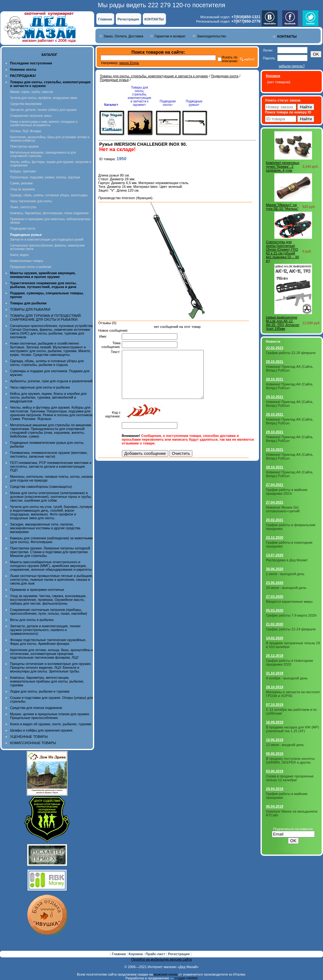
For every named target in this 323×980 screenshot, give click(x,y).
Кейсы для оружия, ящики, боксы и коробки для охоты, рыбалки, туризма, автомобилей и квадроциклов (48, 397)
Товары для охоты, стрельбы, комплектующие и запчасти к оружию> (140, 96)
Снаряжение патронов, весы (31, 116)
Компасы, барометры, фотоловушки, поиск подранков (49, 213)
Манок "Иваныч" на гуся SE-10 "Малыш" (282, 207)
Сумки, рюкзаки (21, 183)
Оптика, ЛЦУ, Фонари (26, 131)
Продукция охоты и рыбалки (31, 267)
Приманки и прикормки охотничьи (37, 590)
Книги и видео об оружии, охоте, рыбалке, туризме (51, 724)
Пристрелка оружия (24, 147)
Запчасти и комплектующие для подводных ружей (47, 240)
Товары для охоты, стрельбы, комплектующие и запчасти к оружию (154, 76)
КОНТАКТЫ (154, 19)
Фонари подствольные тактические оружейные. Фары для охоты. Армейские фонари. (48, 642)
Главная (105, 19)
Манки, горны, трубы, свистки (32, 92)
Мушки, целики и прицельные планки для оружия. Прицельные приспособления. (50, 716)
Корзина (136, 954)
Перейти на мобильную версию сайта (161, 959)
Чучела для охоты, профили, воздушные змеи (44, 98)
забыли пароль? (292, 66)
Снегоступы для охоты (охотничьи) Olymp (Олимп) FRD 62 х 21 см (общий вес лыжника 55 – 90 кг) (282, 251)
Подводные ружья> (194, 103)
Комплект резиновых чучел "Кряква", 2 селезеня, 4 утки (283, 166)
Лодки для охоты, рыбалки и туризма (40, 691)
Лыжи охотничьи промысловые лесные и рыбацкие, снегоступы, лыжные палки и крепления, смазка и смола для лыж (52, 580)
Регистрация (128, 19)
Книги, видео (19, 255)
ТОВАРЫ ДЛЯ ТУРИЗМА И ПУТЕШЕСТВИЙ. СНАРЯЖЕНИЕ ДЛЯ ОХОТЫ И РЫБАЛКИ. (46, 318)
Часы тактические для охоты (31, 201)
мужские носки (166, 974)
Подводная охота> (168, 103)
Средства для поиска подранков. (36, 708)
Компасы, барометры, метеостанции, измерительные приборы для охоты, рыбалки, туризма (47, 681)
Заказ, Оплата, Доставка (123, 36)
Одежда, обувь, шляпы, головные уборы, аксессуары (49, 195)
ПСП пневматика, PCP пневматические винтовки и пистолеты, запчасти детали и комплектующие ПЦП (51, 466)
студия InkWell (186, 978)
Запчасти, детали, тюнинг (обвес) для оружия (43, 110)
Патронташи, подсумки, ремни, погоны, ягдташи (45, 177)
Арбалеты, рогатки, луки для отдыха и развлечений (51, 381)
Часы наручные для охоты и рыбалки (40, 387)
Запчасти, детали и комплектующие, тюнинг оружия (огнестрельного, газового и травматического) (45, 630)
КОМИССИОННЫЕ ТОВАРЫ (33, 743)
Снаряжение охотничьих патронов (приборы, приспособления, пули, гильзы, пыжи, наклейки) (48, 612)
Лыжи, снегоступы (23, 207)
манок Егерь (129, 63)
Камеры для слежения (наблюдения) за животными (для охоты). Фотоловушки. (51, 540)
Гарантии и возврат (170, 36)
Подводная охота (23, 229)
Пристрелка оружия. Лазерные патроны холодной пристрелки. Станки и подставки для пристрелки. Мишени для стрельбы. (50, 552)
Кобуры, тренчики (23, 171)
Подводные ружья (114, 80)
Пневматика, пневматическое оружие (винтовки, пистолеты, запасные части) (49, 455)
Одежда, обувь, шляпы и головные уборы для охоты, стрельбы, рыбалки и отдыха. (47, 363)
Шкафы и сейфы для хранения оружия (41, 730)
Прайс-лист (156, 954)
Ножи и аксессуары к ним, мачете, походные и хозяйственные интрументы (44, 123)
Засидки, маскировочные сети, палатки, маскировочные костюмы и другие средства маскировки (45, 528)
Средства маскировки (26, 104)
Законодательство (211, 36)
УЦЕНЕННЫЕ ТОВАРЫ (29, 737)
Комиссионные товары (27, 261)
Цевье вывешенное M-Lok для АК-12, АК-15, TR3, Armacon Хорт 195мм (283, 323)
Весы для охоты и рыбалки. (32, 620)
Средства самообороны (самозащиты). (41, 487)
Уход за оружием (22, 189)
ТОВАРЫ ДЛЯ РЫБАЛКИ (30, 309)
